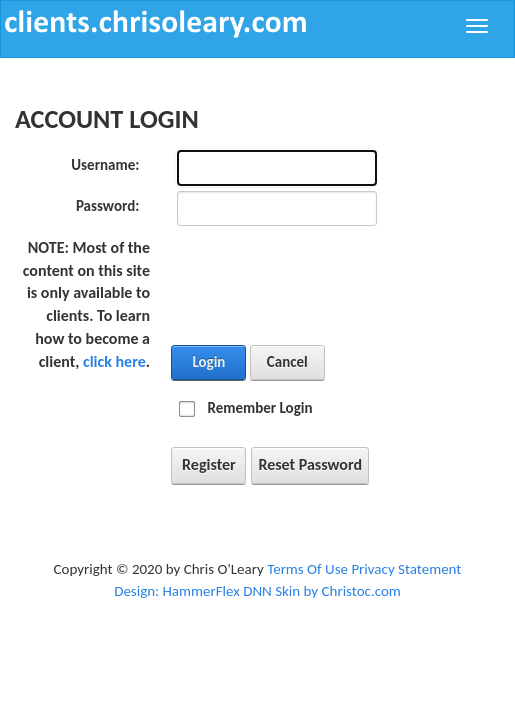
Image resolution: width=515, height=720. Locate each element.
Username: (105, 165)
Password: (107, 206)
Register (209, 464)
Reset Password (310, 464)
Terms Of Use (307, 569)
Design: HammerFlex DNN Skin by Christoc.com (257, 591)
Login (208, 362)
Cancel (287, 362)
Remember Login (259, 408)
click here (114, 361)
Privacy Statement (406, 569)
